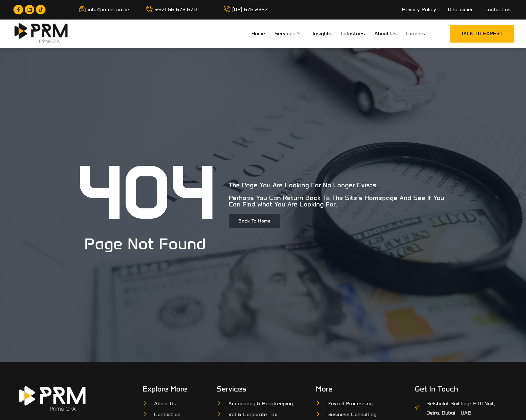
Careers (416, 33)
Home (258, 33)
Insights (322, 33)
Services (288, 34)
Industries (353, 33)
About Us (386, 33)
